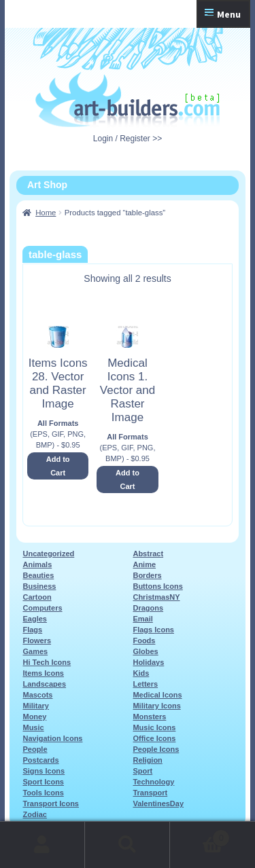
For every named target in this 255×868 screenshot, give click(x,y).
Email (142, 619)
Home (46, 213)
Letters (145, 684)
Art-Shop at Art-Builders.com (128, 100)
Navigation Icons (52, 738)
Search (128, 845)
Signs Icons (44, 771)
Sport (142, 771)
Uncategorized (48, 554)
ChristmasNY (156, 597)
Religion (147, 760)
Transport (150, 793)
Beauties (38, 575)
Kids (141, 673)
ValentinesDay (158, 803)
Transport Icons (51, 803)
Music (33, 727)
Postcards (40, 760)
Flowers (37, 640)
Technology (153, 782)
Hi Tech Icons (47, 662)
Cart (200, 836)
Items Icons (43, 673)
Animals (37, 564)
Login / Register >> (128, 139)
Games (35, 651)
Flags (32, 630)
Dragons (148, 608)
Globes (145, 651)
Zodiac (34, 814)
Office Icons (154, 738)
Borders (147, 575)
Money (34, 717)
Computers (42, 608)
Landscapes (44, 684)
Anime (144, 564)
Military (36, 706)
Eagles (34, 619)
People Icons (156, 749)
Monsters (149, 717)
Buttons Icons (157, 586)
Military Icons (156, 706)
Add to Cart (58, 466)
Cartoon (37, 597)
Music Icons (154, 727)
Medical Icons (157, 695)
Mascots (37, 695)
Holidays (148, 662)
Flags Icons (153, 630)
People (35, 749)
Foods (144, 640)
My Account (42, 845)
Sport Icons (43, 782)
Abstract (148, 554)
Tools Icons (43, 793)
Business (39, 586)
